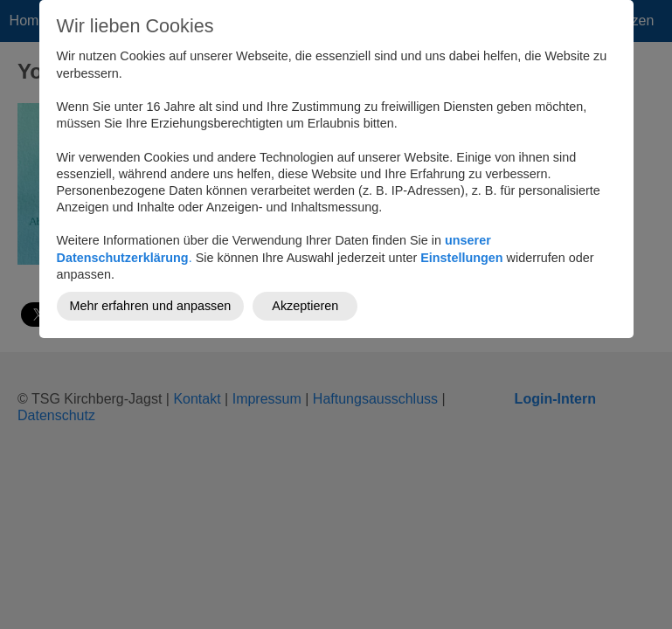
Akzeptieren (305, 306)
